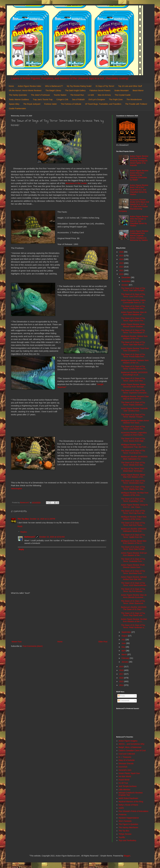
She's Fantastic (125, 821)
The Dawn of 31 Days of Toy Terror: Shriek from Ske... (133, 464)
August (125, 636)
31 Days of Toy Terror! (105, 86)
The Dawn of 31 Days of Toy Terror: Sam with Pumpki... (133, 289)
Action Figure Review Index (29, 86)
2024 (122, 259)
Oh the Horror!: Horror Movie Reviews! (25, 90)
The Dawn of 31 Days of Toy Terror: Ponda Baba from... (133, 356)
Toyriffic (122, 837)
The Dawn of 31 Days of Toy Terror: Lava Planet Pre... (133, 428)
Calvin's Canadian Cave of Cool (132, 751)
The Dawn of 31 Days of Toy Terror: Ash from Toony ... (133, 524)
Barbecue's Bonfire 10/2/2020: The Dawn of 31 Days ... (134, 608)
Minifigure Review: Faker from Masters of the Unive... (134, 518)
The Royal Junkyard (32, 104)
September (126, 632)
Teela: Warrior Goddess (19, 99)
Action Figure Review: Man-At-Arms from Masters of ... (134, 313)
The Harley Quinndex (18, 95)
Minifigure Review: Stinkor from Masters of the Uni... (134, 337)
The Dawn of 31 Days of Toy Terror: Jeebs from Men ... (133, 380)
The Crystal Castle (123, 95)
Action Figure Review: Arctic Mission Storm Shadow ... (133, 325)
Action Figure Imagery (128, 741)
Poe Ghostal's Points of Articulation (134, 811)
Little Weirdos (125, 790)
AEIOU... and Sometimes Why (132, 744)
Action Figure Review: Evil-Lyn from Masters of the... (134, 554)
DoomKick (123, 767)
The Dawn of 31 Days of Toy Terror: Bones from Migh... (133, 440)
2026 (122, 252)
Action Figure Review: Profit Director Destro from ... (133, 566)
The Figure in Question (128, 824)
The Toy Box (23, 519)
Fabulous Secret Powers (100, 90)
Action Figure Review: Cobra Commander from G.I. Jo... (133, 301)
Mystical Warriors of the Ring (131, 802)
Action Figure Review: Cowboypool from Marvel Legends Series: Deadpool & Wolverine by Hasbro (139, 236)
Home (11, 86)
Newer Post (17, 642)
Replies (24, 532)
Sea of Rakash (78, 99)
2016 (122, 678)
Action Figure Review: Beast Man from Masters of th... (133, 476)
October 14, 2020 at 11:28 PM (42, 519)
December (126, 277)
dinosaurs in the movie (76, 183)
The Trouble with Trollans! (136, 104)
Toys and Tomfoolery (127, 840)
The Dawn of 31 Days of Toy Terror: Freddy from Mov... (133, 307)
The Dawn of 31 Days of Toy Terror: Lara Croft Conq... (133, 295)
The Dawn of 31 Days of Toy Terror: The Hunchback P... (133, 331)
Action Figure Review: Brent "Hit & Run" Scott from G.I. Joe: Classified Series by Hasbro (139, 190)
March (124, 654)
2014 (122, 685)
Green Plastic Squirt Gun (129, 773)
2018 (122, 670)
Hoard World (124, 780)
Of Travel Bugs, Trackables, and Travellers (103, 104)
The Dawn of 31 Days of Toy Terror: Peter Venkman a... (133, 626)
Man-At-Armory (104, 95)
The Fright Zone (116, 99)
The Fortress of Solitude (71, 104)
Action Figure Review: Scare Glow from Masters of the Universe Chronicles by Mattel (139, 175)
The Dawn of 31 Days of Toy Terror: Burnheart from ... (133, 572)
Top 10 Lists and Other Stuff (130, 86)
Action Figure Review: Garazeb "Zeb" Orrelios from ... (134, 410)
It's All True (123, 783)
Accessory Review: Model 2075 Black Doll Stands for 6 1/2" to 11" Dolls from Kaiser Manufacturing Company (134, 205)
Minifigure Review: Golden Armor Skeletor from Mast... (135, 422)
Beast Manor (138, 90)
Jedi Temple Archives (128, 786)
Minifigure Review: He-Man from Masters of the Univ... (135, 494)
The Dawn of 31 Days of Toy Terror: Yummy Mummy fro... (134, 368)
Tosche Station (60, 95)
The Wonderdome (134, 99)
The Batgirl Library (53, 90)
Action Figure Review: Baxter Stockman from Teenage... (133, 386)
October (125, 285)
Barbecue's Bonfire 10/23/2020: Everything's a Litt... (134, 374)
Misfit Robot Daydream (128, 798)
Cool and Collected (127, 754)
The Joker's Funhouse (40, 95)
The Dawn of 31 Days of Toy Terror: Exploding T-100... (133, 500)
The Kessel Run (77, 95)
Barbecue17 (30, 537)
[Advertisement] (59, 617)
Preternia (123, 815)
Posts (121, 696)
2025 (122, 256)
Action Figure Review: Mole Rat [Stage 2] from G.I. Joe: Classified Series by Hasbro (139, 221)
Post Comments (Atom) (33, 646)
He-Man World (125, 776)
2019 (122, 667)
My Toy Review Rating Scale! (79, 86)
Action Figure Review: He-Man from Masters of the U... (134, 620)
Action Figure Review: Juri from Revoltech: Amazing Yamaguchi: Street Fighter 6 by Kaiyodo (139, 161)
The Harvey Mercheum (128, 827)
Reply (20, 526)
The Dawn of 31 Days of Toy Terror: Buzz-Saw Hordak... (134, 548)
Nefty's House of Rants (128, 805)
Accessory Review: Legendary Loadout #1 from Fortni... (134, 434)
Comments (124, 701)
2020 (122, 274)
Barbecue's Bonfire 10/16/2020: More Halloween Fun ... (134, 458)
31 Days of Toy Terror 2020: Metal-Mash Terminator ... (133, 470)
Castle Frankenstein (17, 108)
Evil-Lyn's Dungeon (97, 99)
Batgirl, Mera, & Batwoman (130, 747)
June (124, 643)
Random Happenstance (129, 818)
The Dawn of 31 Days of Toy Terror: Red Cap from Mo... (133, 512)
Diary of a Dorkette (127, 760)
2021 (122, 270)
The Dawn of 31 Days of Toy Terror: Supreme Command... (134, 392)
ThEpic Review (125, 834)
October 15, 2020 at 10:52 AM (52, 537)
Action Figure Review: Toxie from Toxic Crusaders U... (135, 350)
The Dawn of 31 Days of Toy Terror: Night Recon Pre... (133, 319)
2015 (122, 681)
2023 (122, 263)
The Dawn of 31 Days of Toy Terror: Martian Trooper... (133, 416)
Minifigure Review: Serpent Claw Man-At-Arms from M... (135, 398)
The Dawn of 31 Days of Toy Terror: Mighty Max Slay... (133, 488)
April (124, 651)
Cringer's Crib (62, 99)
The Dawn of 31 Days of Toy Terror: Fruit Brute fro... (133, 452)
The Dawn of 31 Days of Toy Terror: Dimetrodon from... (133, 482)
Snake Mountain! (122, 90)
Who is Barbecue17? (54, 86)
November (126, 281)
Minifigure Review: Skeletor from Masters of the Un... (135, 362)
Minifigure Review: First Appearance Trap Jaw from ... (135, 446)
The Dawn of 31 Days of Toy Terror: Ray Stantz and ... (133, 614)
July (123, 640)
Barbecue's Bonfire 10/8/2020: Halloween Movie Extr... (134, 530)
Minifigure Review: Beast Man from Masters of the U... (134, 542)
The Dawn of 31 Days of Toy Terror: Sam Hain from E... (133, 343)
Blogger (127, 856)
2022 (122, 267)
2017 (122, 674)
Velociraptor (16, 488)
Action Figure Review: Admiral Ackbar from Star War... (134, 578)
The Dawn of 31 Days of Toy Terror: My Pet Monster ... (133, 590)
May (123, 647)
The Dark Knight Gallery (75, 90)
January (125, 662)
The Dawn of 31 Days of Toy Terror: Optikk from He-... (133, 536)
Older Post (103, 642)
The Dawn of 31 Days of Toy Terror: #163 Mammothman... (134, 584)
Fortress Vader (51, 104)
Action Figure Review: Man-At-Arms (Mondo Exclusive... (134, 596)
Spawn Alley (14, 104)
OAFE (121, 808)
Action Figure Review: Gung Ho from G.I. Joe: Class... (134, 506)
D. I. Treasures (125, 757)
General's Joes (125, 770)
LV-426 (91, 95)
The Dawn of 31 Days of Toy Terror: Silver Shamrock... (133, 602)
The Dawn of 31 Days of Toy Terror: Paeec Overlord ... (133, 404)
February (126, 658)
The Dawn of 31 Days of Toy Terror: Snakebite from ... (133, 560)
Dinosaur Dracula (126, 763)
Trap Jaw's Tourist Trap (43, 99)
